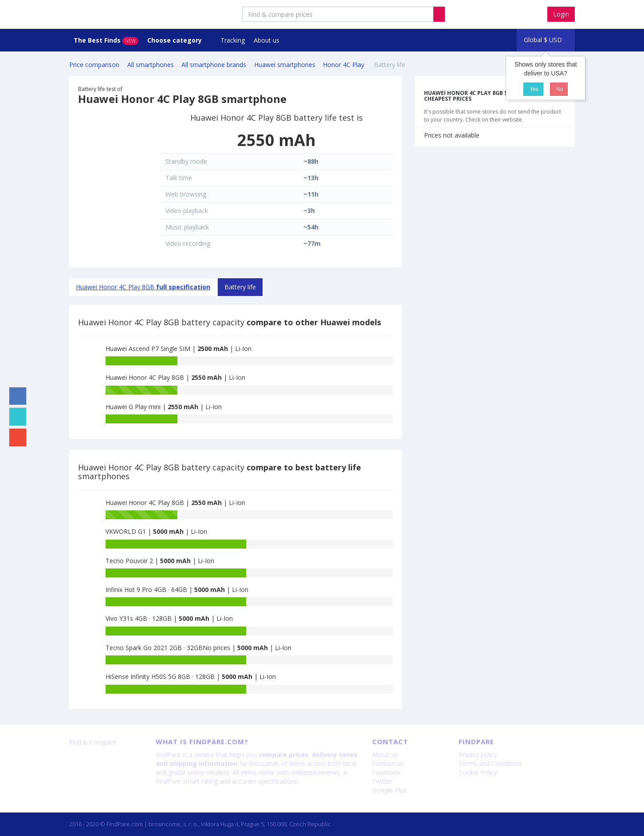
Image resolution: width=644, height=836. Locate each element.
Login (561, 14)
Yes (533, 89)
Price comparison (94, 65)
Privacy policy (478, 755)
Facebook (386, 772)
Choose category (175, 40)
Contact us (388, 763)
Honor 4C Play (344, 65)
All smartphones (151, 65)
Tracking (233, 40)
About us (267, 40)
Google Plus (389, 790)
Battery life (240, 287)
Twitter (382, 781)
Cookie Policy (478, 772)
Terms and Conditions (490, 763)
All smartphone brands (214, 65)
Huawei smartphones (285, 65)
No (559, 89)
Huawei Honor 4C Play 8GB (143, 287)
